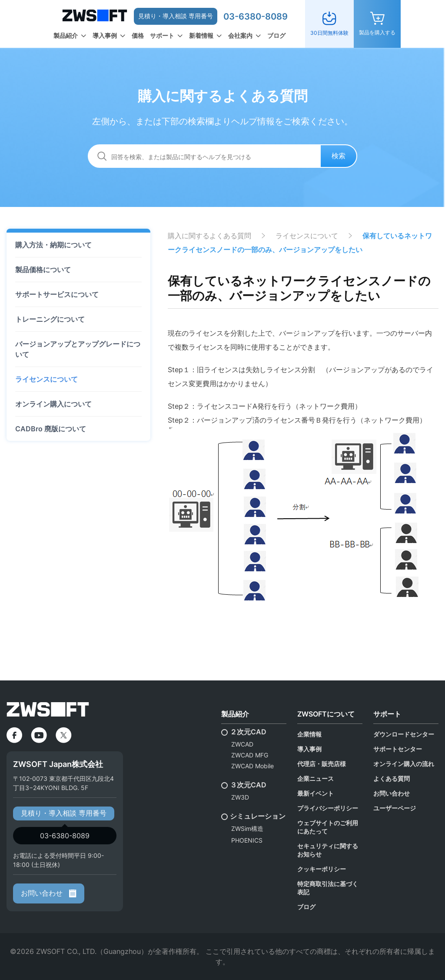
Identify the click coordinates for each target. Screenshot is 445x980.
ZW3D (240, 797)
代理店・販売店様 (322, 764)
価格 (138, 35)
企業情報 (309, 734)
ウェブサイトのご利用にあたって (328, 827)
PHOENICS (247, 840)
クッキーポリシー (322, 869)
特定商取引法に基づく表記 (328, 888)
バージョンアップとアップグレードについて (78, 349)
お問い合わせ (49, 893)
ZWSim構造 (247, 828)
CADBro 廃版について (51, 429)
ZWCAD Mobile (252, 766)
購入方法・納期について (53, 245)
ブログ (276, 35)
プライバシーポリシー (328, 808)
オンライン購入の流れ (404, 764)
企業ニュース (315, 778)
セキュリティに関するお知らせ (328, 850)
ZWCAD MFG (250, 755)
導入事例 (105, 35)
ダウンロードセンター (404, 734)
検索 (339, 156)
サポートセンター (398, 749)
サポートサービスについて (57, 294)
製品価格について (43, 270)
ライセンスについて (46, 379)
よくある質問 (392, 778)
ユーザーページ (395, 808)
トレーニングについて (50, 319)
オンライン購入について (53, 404)
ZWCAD (242, 744)
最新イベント (315, 793)
